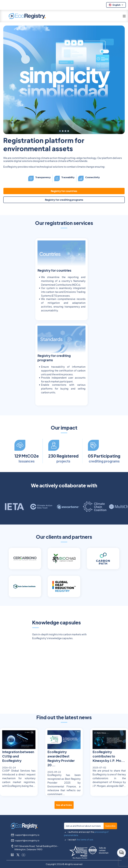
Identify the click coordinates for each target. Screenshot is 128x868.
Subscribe (110, 826)
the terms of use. (85, 840)
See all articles (64, 805)
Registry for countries (64, 191)
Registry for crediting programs (64, 200)
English (116, 5)
